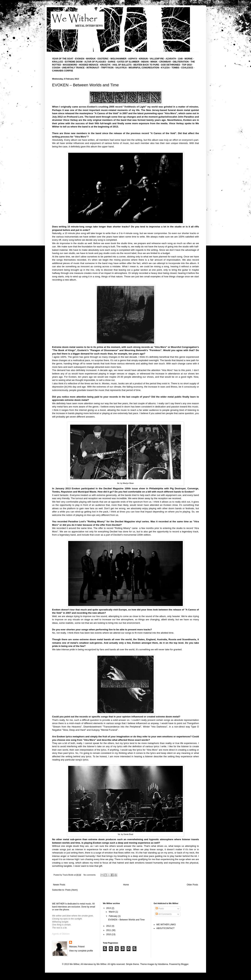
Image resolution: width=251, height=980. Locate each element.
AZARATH (171, 59)
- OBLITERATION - (181, 62)
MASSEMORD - (71, 65)
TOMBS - (176, 68)
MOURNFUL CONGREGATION (144, 68)
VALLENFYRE (157, 59)
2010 (109, 934)
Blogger (185, 964)
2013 (109, 908)
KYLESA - (166, 68)
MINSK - (155, 62)
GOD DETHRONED (171, 65)
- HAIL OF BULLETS (121, 65)
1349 (180, 59)
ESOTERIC (103, 59)
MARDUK (90, 59)
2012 (109, 926)
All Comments (164, 914)
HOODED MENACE (89, 65)
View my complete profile (81, 951)
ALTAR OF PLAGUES (95, 62)
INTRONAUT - (94, 68)
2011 (109, 930)
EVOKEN (79, 59)
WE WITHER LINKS (166, 925)
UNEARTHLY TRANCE (73, 68)
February (113, 916)
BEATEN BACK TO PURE (146, 65)
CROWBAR (165, 62)
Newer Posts (59, 885)
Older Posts (192, 885)
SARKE (112, 62)
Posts (160, 909)
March (112, 912)
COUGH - (57, 68)
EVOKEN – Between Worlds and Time (85, 85)
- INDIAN (144, 62)
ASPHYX (133, 59)
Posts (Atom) (71, 890)
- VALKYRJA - (121, 68)
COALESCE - (188, 68)
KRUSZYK (105, 65)
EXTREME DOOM (74, 62)
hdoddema (163, 964)
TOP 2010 (187, 65)
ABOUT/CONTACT (165, 928)
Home (126, 885)
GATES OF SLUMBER (129, 62)
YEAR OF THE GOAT (63, 59)
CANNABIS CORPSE (63, 71)
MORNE (189, 59)
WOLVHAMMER (118, 59)
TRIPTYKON (108, 68)
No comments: (90, 875)
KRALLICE (58, 62)
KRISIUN (143, 59)
